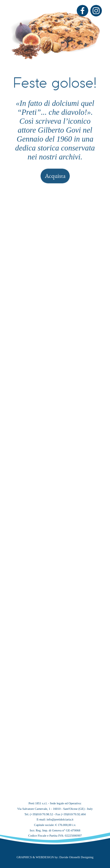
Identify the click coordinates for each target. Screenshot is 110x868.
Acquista (55, 92)
